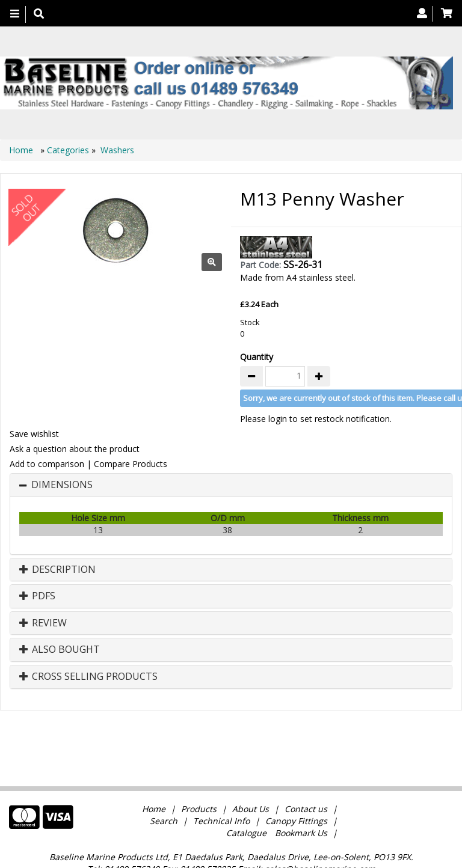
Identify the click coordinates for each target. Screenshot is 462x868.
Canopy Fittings (296, 776)
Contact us (306, 764)
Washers (117, 150)
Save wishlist (34, 434)
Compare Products (131, 464)
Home (22, 150)
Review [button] (43, 623)
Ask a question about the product (75, 449)
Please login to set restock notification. (316, 419)
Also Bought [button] (60, 650)
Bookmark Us (301, 788)
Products (199, 764)
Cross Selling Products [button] (88, 677)
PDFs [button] (37, 596)
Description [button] (57, 570)
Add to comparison (47, 464)
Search (165, 776)
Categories (69, 150)
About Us (251, 764)
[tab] (231, 485)
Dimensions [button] (62, 485)
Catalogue (246, 788)
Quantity (257, 357)
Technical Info (221, 776)
